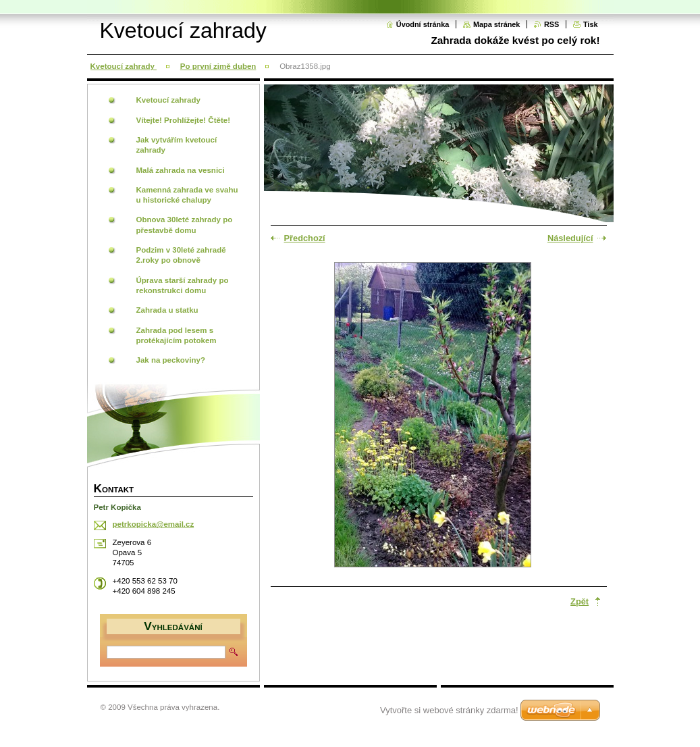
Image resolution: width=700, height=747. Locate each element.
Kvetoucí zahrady (124, 66)
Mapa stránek (497, 24)
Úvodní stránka (423, 24)
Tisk (591, 24)
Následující (570, 238)
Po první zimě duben (218, 66)
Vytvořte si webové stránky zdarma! (449, 710)
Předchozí (305, 238)
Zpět (580, 601)
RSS (551, 24)
